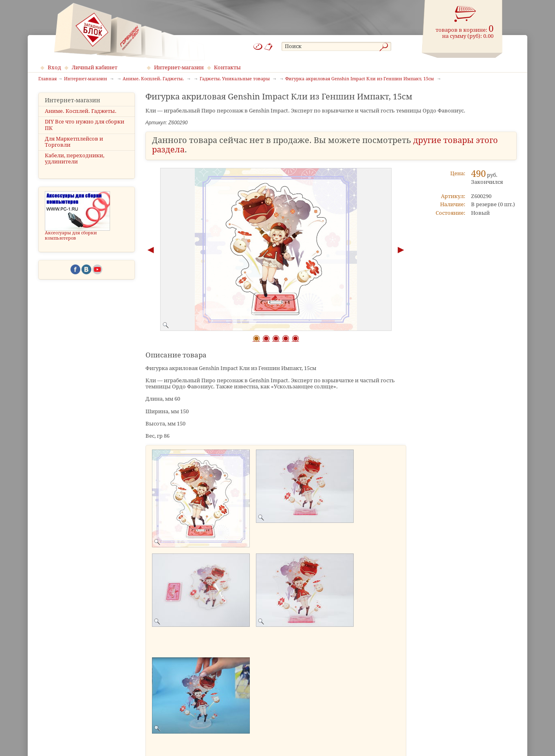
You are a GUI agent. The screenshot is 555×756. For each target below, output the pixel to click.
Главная (47, 79)
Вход (54, 67)
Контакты (227, 67)
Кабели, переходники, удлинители (75, 159)
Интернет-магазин (179, 67)
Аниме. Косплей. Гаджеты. (81, 111)
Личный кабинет (95, 67)
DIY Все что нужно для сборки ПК (85, 125)
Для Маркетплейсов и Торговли (74, 142)
